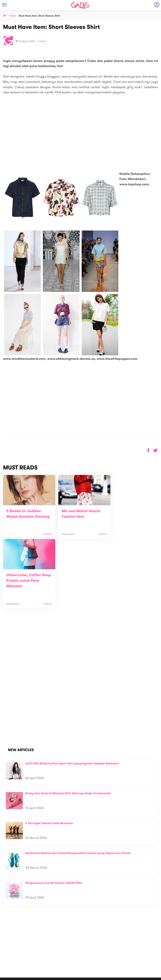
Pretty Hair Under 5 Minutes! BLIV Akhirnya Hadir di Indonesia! (68, 729)
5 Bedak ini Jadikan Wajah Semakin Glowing (24, 517)
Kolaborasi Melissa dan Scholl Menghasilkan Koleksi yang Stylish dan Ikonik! (78, 789)
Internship (48, 955)
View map (9, 962)
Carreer (47, 951)
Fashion (42, 41)
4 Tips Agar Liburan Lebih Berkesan (49, 759)
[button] (155, 451)
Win (96, 952)
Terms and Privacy (110, 975)
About (45, 942)
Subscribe (152, 934)
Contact (47, 947)
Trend (12, 16)
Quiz (89, 952)
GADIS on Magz (123, 952)
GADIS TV (106, 952)
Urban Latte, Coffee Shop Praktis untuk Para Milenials (127, 517)
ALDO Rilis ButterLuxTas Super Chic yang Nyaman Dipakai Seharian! (72, 699)
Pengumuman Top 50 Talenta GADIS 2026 (54, 819)
